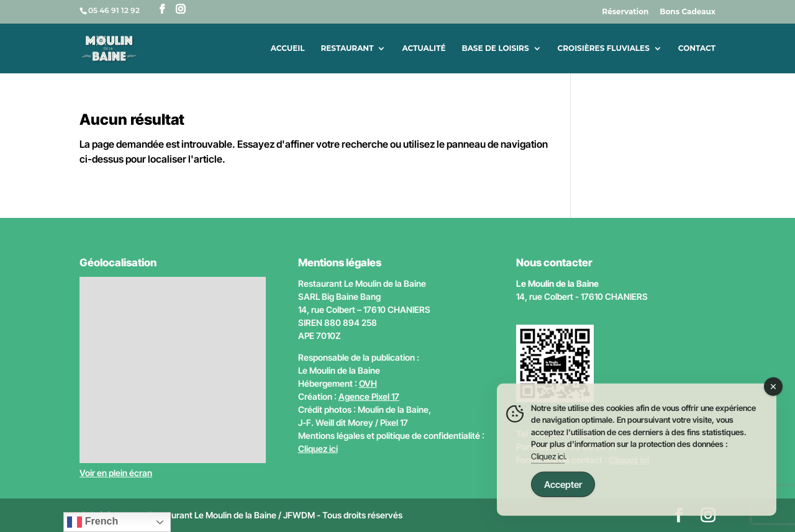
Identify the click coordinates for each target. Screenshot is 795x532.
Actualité (424, 48)
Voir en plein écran (116, 473)
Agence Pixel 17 (369, 396)
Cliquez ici (318, 449)
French (93, 522)
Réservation (625, 12)
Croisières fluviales (604, 48)
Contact (697, 48)
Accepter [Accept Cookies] (563, 490)
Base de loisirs (495, 48)
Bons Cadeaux (688, 12)
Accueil (288, 48)
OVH (368, 383)
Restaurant (347, 48)
